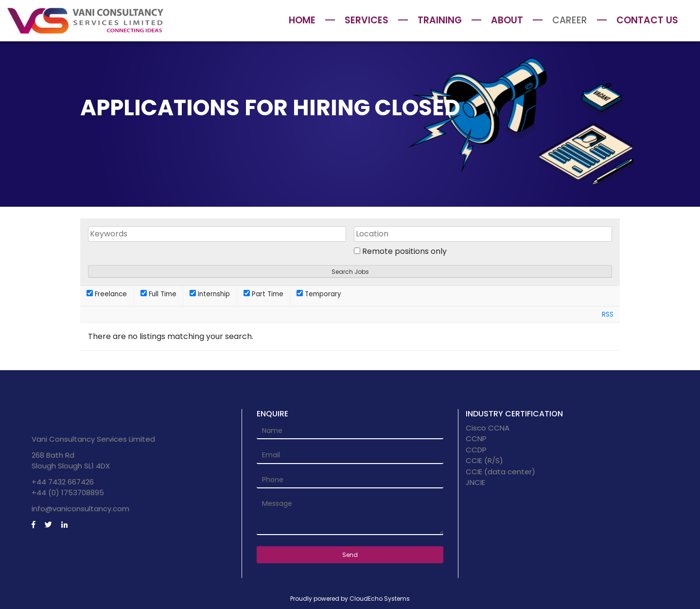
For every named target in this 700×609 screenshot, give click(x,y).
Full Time (158, 294)
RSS (608, 314)
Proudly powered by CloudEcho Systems (350, 599)
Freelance (107, 294)
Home (302, 20)
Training (440, 20)
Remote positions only (404, 251)
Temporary (319, 294)
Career (570, 20)
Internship (210, 294)
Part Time (263, 294)
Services (367, 20)
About (507, 20)
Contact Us (647, 20)
